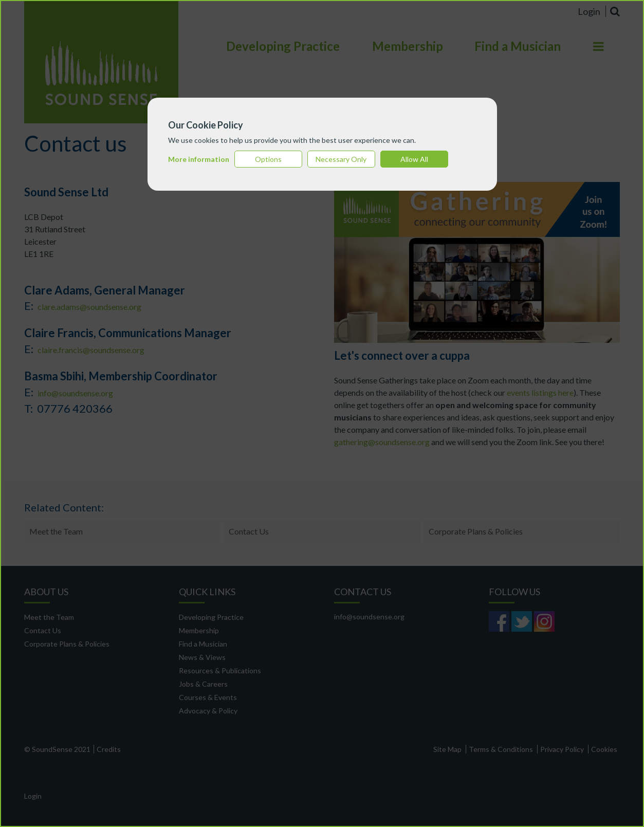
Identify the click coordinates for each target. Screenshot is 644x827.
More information (199, 159)
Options (268, 159)
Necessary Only (341, 159)
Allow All (414, 159)
